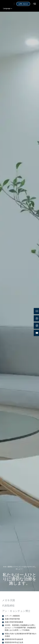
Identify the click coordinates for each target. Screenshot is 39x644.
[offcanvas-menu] (34, 4)
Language (8, 8)
